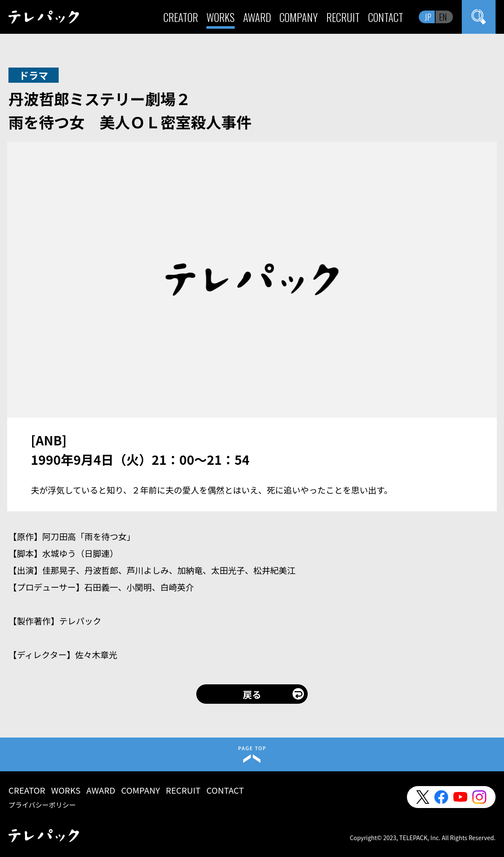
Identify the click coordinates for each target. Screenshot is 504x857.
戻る (252, 694)
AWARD (257, 17)
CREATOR (181, 17)
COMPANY (299, 17)
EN (443, 17)
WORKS (221, 17)
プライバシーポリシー (42, 805)
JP (428, 17)
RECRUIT (343, 17)
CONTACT (386, 17)
